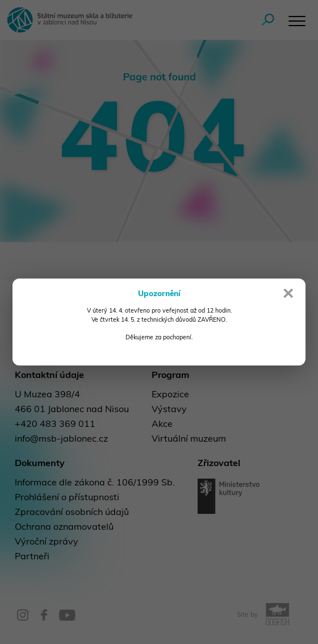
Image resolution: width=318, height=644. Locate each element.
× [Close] (288, 295)
